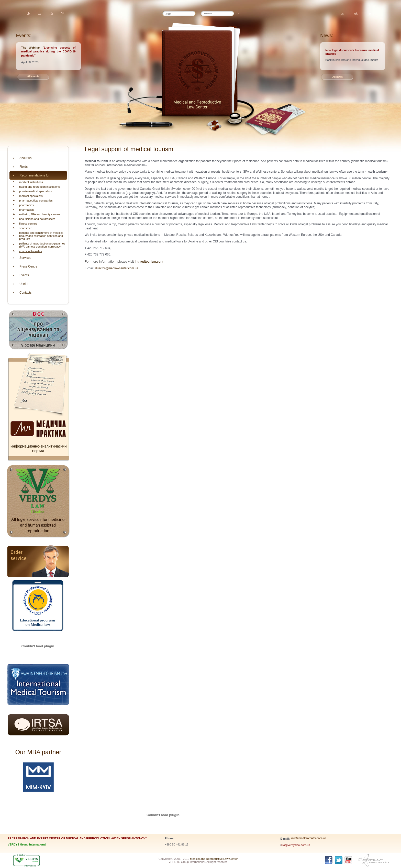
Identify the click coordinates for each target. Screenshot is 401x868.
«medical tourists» (31, 251)
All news (337, 77)
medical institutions (31, 182)
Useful (24, 284)
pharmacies (26, 205)
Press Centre (28, 266)
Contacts (25, 293)
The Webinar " (33, 48)
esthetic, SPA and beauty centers (40, 214)
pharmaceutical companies (36, 201)
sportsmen (26, 228)
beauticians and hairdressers (37, 219)
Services (25, 258)
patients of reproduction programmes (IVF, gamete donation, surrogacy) (42, 245)
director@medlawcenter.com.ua (117, 268)
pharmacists (27, 210)
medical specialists (31, 196)
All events (33, 76)
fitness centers (28, 224)
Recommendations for (34, 175)
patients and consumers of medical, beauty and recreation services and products (41, 236)
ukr (356, 14)
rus (342, 14)
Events (24, 275)
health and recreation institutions (39, 187)
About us (25, 158)
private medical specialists (36, 191)
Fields (24, 167)
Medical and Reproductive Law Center (214, 859)
